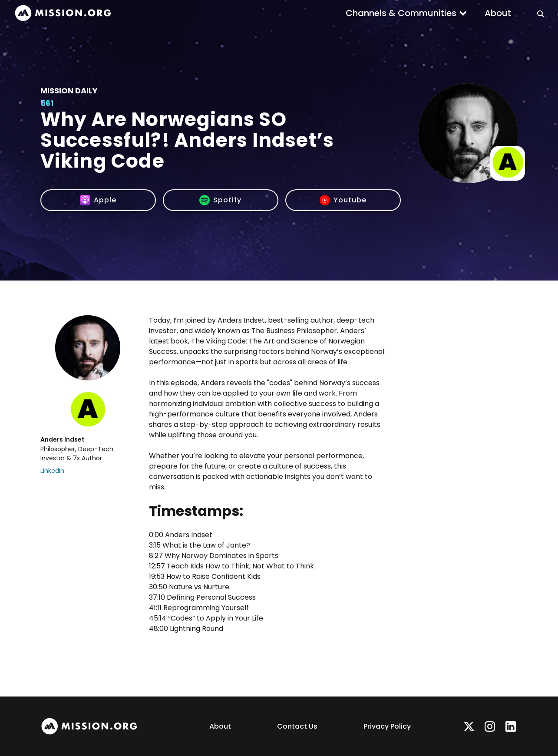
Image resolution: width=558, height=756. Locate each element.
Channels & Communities (401, 13)
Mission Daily (69, 91)
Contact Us (297, 726)
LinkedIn (52, 471)
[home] (63, 13)
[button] (406, 13)
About (498, 13)
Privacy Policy (387, 726)
